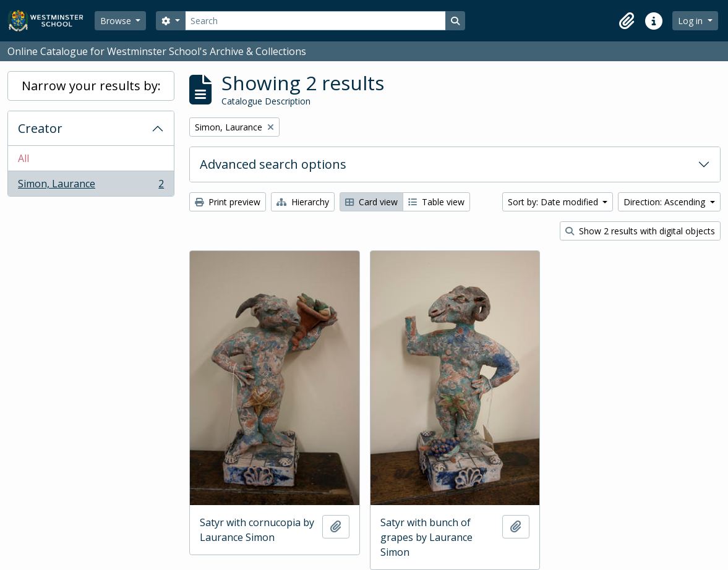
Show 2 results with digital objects (640, 231)
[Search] (315, 21)
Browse (117, 21)
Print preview (228, 202)
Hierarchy (303, 202)
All (24, 158)
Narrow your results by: (91, 86)
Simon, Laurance (91, 186)
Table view (436, 202)
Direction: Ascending (666, 202)
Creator (40, 128)
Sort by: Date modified (554, 202)
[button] (627, 21)
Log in (692, 21)
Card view (371, 202)
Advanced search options (273, 164)
